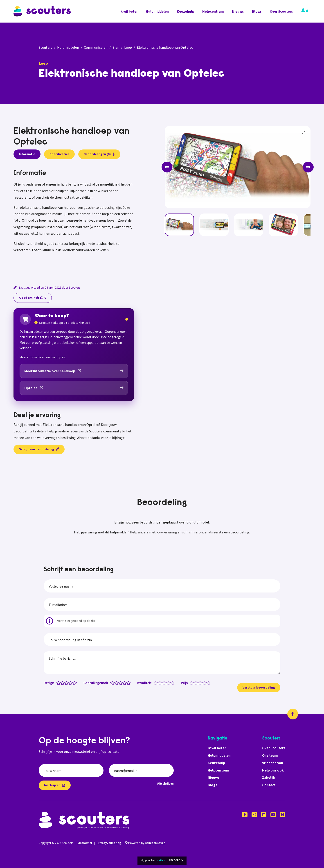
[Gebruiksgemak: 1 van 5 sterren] (113, 683)
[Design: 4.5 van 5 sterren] (74, 683)
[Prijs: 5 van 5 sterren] (209, 683)
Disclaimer (85, 843)
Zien (116, 47)
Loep (128, 47)
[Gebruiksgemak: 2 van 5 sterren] (117, 683)
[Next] (308, 167)
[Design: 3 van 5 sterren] (68, 683)
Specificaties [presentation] (59, 154)
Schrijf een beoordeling (39, 449)
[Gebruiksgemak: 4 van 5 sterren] (125, 683)
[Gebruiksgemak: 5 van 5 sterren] (129, 683)
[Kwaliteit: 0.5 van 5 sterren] (155, 683)
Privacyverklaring (109, 843)
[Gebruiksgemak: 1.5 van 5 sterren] (115, 683)
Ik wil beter (129, 11)
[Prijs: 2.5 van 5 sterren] (199, 683)
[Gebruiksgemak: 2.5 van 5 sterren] (119, 683)
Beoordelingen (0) (99, 154)
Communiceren (96, 47)
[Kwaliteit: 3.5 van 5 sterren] (167, 683)
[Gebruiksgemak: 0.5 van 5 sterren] (111, 683)
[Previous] (167, 167)
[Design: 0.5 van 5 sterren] (57, 683)
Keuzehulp (186, 11)
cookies (160, 860)
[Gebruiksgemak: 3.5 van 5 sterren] (123, 683)
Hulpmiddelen (157, 11)
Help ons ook (273, 770)
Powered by (145, 843)
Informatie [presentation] (27, 154)
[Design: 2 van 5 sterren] (64, 683)
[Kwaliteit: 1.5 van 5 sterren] (159, 683)
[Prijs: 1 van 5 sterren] (193, 683)
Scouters (45, 47)
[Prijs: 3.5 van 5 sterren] (203, 683)
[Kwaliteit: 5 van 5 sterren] (173, 683)
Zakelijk (269, 777)
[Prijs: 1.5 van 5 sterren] (195, 683)
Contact (269, 785)
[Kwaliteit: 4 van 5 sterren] (169, 683)
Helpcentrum (213, 11)
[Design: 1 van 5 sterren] (60, 683)
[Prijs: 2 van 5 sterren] (197, 683)
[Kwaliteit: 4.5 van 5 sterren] (171, 683)
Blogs (257, 11)
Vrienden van (273, 763)
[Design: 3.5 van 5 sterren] (70, 683)
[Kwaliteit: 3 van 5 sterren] (165, 683)
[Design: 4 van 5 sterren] (72, 683)
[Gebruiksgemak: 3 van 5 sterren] (121, 683)
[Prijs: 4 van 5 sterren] (205, 683)
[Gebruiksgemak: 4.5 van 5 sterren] (127, 683)
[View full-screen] (304, 133)
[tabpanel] (74, 222)
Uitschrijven (165, 783)
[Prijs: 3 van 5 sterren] (201, 683)
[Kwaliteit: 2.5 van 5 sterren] (163, 683)
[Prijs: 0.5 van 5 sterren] (191, 683)
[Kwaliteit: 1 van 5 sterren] (157, 683)
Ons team (270, 755)
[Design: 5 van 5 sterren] (76, 683)
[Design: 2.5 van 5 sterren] (66, 683)
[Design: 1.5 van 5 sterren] (62, 683)
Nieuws (238, 11)
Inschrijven (55, 785)
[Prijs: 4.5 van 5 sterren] (207, 683)
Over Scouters (281, 11)
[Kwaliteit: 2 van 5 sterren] (161, 683)
